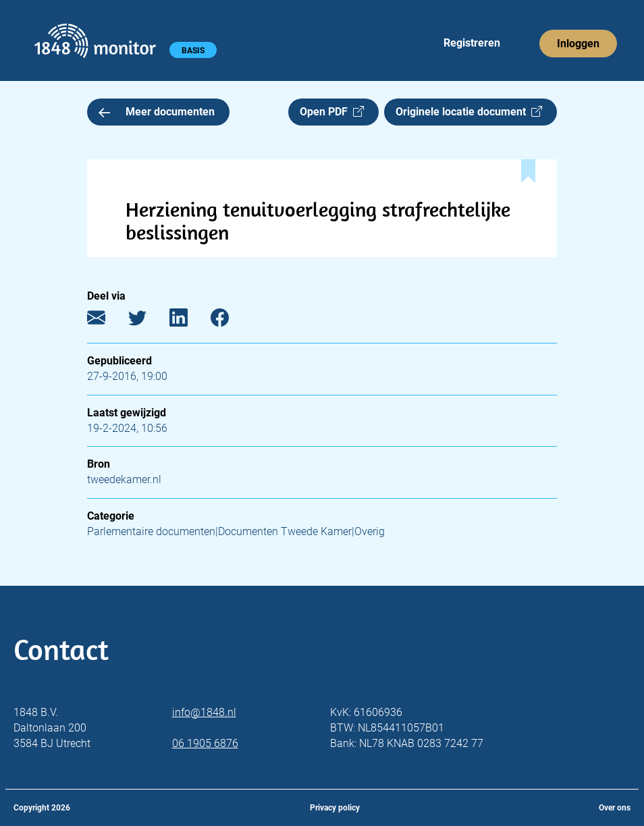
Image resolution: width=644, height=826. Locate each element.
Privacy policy (335, 808)
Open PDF (332, 112)
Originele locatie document (469, 112)
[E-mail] (106, 321)
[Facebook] (230, 321)
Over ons (615, 808)
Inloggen (578, 44)
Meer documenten (157, 112)
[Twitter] (147, 321)
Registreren (472, 43)
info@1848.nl (204, 712)
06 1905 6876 (205, 743)
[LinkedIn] (189, 321)
